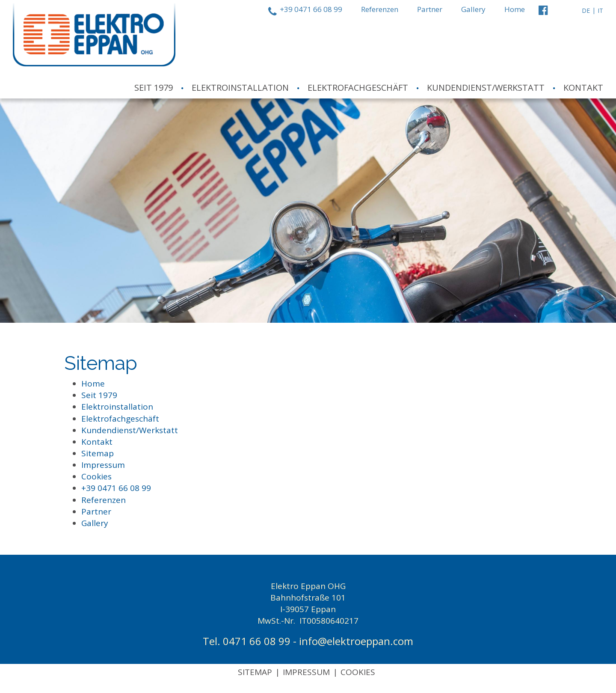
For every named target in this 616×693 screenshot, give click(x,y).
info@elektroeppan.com (356, 641)
